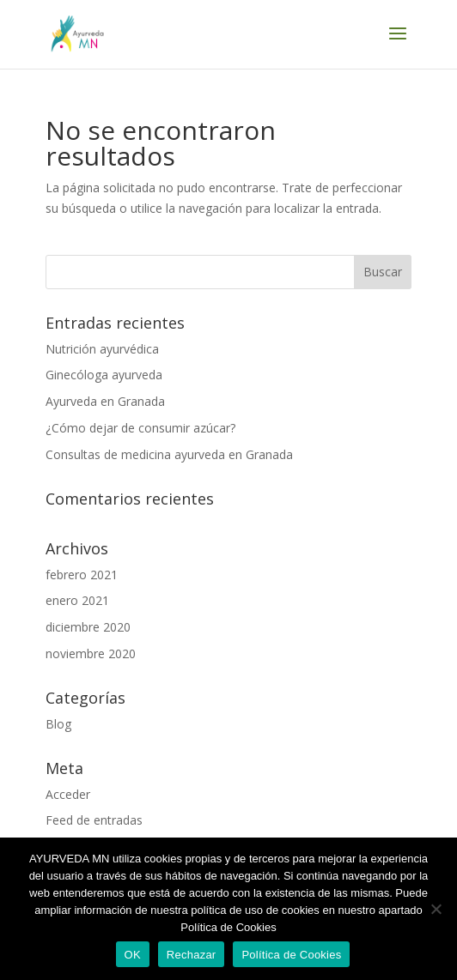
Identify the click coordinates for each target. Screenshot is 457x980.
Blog (58, 724)
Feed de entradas (94, 820)
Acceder (68, 794)
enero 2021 (77, 600)
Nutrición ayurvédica (102, 349)
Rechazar (192, 955)
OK (133, 955)
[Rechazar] (436, 909)
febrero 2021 (82, 575)
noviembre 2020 (91, 653)
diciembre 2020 (88, 627)
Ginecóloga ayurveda (104, 375)
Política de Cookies (291, 955)
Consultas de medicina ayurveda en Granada (169, 454)
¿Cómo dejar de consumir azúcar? (140, 428)
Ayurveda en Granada (105, 401)
